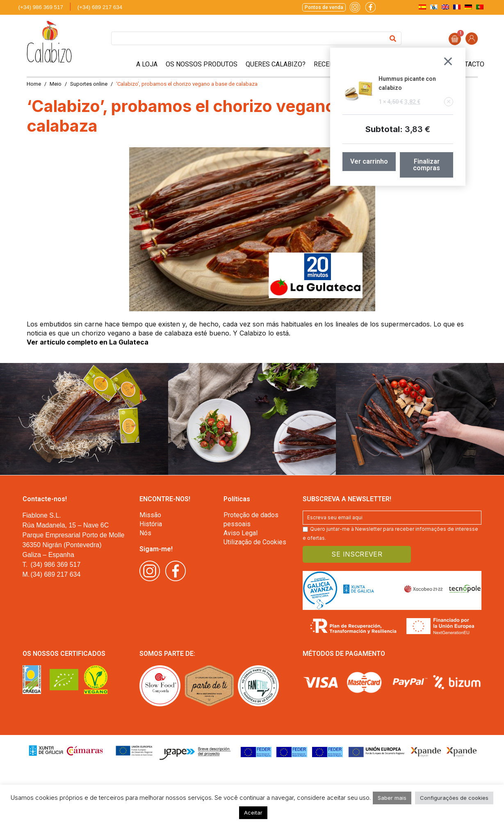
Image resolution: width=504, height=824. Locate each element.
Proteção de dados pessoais (251, 519)
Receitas (328, 64)
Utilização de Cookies (255, 542)
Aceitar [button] (253, 813)
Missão (150, 515)
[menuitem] (422, 7)
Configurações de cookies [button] (454, 798)
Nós (145, 533)
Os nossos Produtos (202, 64)
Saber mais (392, 798)
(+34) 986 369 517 (41, 7)
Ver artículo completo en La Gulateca (88, 342)
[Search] (393, 38)
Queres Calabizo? (276, 64)
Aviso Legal (241, 533)
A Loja (147, 64)
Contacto (468, 64)
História (151, 524)
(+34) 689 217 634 (100, 7)
